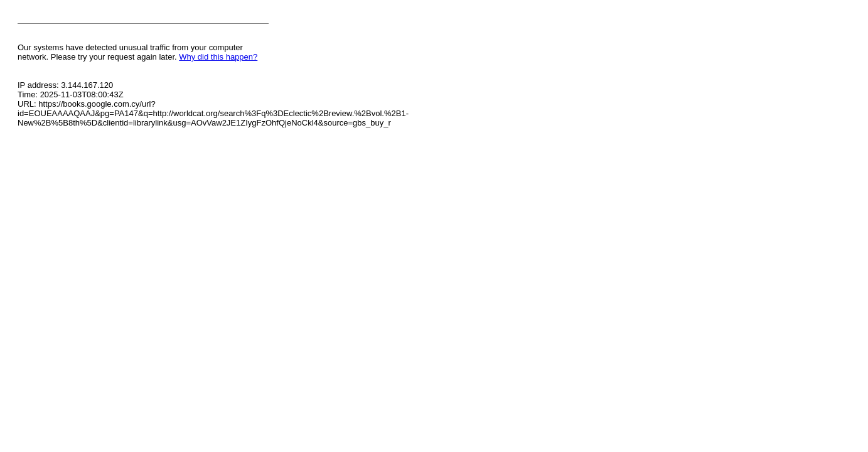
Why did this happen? (218, 57)
